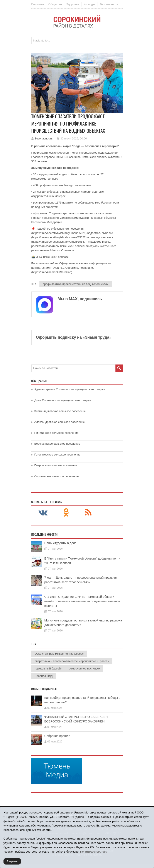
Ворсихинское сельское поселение (57, 444)
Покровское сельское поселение (56, 465)
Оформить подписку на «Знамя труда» (74, 337)
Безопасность (109, 4)
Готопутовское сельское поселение (58, 455)
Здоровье (73, 4)
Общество (55, 4)
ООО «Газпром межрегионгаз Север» (59, 654)
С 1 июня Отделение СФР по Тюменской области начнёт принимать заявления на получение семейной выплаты (82, 601)
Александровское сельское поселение (60, 422)
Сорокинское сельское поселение (57, 476)
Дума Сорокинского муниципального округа (63, 400)
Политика (38, 4)
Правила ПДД (44, 676)
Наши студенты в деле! (61, 543)
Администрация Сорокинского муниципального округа (70, 389)
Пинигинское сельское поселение (57, 433)
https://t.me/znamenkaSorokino (52, 272)
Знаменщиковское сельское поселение (60, 411)
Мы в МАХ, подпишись (80, 299)
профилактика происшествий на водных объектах (75, 284)
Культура (90, 4)
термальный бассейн (48, 668)
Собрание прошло (57, 736)
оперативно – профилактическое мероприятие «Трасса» (72, 661)
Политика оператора (94, 852)
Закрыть (12, 861)
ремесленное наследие (84, 668)
